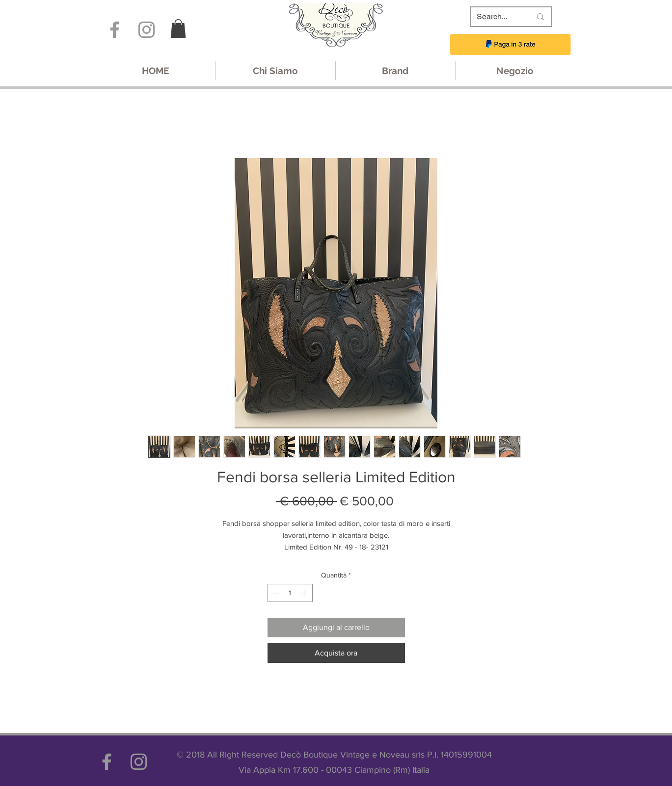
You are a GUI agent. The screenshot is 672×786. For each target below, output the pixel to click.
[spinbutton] (290, 593)
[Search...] (497, 17)
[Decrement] (275, 593)
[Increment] (305, 593)
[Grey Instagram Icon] (147, 30)
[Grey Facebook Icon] (115, 30)
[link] (178, 28)
